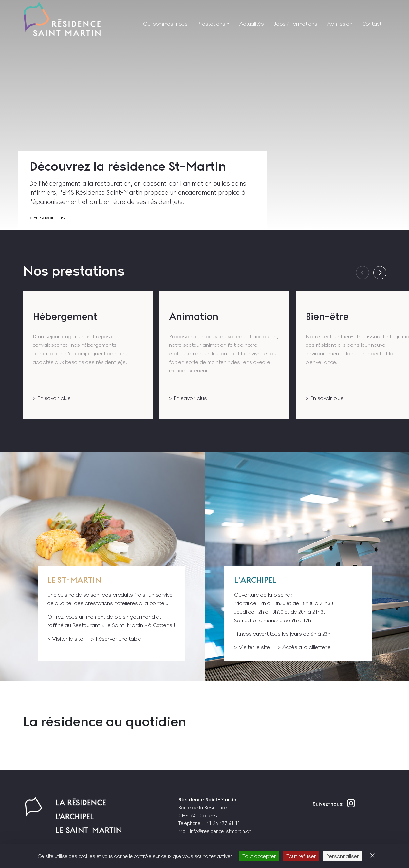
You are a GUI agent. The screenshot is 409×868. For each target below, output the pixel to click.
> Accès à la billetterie (304, 647)
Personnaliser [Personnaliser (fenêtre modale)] (343, 856)
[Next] (380, 273)
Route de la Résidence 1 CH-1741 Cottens (207, 808)
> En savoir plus (47, 217)
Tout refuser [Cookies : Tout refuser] (301, 856)
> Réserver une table (116, 639)
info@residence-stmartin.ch (221, 831)
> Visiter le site (65, 639)
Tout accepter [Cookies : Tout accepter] (259, 856)
